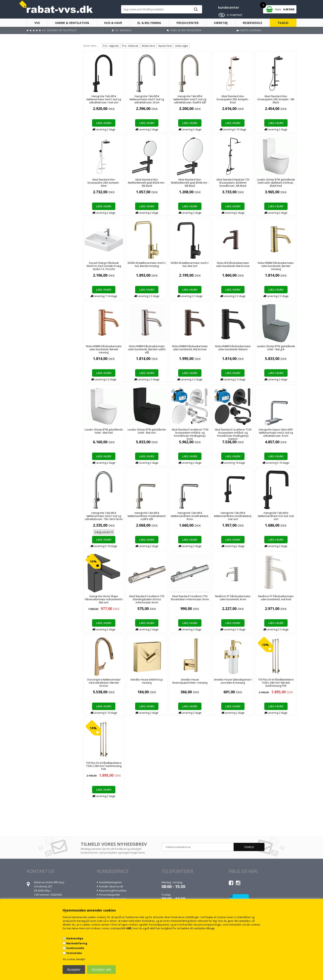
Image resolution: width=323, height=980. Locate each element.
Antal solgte (182, 46)
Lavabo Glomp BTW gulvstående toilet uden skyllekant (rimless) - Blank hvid (276, 183)
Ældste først (148, 46)
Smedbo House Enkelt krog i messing (147, 681)
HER (129, 928)
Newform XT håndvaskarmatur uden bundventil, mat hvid (276, 598)
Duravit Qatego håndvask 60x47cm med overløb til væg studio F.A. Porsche (104, 266)
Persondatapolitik (109, 895)
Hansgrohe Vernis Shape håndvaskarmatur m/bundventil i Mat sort (104, 599)
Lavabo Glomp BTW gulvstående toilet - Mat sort (147, 431)
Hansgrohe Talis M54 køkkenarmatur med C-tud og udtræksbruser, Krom (147, 99)
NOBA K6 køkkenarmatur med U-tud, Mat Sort (190, 264)
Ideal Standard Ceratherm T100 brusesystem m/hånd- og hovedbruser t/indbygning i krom (190, 434)
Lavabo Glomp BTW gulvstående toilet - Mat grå (276, 348)
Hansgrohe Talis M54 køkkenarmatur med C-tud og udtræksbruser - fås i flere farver (104, 516)
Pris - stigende (111, 46)
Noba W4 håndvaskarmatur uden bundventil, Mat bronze (233, 264)
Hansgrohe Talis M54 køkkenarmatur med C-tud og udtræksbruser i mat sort (104, 99)
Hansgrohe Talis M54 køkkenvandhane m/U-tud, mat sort (276, 516)
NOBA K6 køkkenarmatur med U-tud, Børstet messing (147, 264)
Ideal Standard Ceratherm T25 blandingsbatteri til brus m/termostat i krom (147, 599)
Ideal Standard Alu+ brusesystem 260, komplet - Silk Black (276, 99)
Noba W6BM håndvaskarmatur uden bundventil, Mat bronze (190, 348)
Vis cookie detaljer (74, 959)
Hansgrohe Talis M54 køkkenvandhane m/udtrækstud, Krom (190, 516)
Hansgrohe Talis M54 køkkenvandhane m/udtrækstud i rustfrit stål (147, 516)
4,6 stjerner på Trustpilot (59, 30)
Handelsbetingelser (111, 882)
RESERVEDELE (253, 23)
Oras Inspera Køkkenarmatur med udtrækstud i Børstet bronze (104, 683)
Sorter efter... (91, 46)
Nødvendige (75, 938)
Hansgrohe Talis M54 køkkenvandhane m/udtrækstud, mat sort (233, 516)
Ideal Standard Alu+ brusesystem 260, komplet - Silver (104, 183)
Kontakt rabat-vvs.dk (111, 886)
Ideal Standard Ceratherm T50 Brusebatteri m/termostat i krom (190, 598)
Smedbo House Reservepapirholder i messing (190, 681)
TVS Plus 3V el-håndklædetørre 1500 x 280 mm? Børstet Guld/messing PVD (276, 683)
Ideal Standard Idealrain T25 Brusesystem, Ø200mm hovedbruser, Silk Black (233, 183)
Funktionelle (75, 948)
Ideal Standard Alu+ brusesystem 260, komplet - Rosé (233, 99)
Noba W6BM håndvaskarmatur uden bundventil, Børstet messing (276, 266)
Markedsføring (77, 943)
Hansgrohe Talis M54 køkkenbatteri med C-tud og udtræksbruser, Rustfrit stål (190, 99)
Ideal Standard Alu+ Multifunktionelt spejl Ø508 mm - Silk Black (190, 183)
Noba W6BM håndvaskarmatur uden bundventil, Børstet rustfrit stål (147, 349)
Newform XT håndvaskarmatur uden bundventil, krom (233, 598)
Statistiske (74, 953)
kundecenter (229, 7)
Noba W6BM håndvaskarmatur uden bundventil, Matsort (233, 348)
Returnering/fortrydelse (113, 891)
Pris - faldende (130, 46)
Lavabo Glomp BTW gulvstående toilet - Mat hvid (104, 431)
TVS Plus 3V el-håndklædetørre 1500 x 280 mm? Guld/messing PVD (104, 766)
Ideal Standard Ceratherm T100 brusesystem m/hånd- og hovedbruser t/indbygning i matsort (233, 434)
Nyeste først (165, 46)
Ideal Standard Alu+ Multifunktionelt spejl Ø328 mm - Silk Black (147, 183)
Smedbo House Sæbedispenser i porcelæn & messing (233, 681)
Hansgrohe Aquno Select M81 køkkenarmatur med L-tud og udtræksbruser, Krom (276, 433)
